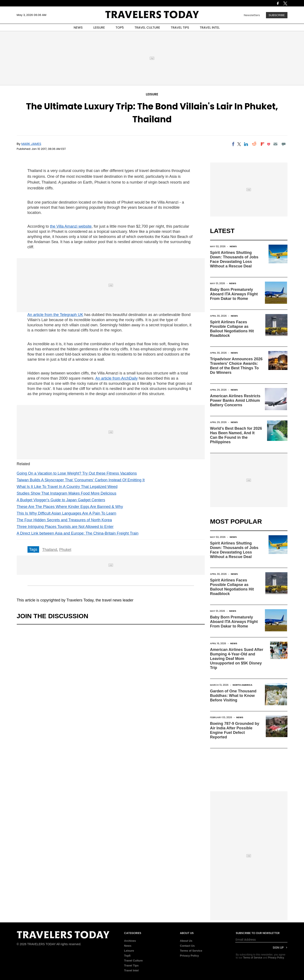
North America (243, 685)
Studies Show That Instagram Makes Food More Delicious (67, 493)
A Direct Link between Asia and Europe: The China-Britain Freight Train (78, 533)
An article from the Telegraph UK (55, 315)
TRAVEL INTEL (210, 27)
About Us (186, 941)
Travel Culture (134, 961)
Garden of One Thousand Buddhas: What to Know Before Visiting (233, 696)
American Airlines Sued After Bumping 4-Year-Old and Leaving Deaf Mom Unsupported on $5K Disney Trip (237, 659)
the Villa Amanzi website (71, 226)
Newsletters (252, 15)
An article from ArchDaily (117, 378)
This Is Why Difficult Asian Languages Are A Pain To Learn (67, 513)
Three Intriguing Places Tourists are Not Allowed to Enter (65, 527)
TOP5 (120, 27)
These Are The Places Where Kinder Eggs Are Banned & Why (70, 507)
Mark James (31, 144)
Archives (130, 941)
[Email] (275, 144)
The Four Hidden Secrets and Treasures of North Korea (64, 520)
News (233, 246)
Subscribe (277, 15)
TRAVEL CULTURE (147, 27)
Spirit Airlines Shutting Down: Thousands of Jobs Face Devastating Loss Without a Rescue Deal (234, 259)
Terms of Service (191, 951)
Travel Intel (131, 970)
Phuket (65, 550)
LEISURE (99, 27)
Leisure (152, 94)
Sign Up (278, 948)
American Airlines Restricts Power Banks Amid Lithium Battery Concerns (235, 400)
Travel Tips (131, 965)
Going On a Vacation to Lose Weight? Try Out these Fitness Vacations (77, 473)
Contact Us (187, 946)
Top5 (127, 956)
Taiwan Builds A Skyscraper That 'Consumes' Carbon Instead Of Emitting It (81, 480)
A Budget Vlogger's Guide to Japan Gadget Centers (61, 500)
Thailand (50, 550)
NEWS (78, 27)
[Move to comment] (283, 144)
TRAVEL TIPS (180, 27)
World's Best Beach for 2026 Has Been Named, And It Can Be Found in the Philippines (236, 435)
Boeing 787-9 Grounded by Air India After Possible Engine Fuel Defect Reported (235, 730)
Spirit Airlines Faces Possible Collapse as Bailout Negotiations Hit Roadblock (232, 329)
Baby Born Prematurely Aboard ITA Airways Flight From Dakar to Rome (234, 294)
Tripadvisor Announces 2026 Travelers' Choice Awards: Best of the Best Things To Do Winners (236, 366)
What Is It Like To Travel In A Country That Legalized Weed (67, 487)
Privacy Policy (189, 956)
